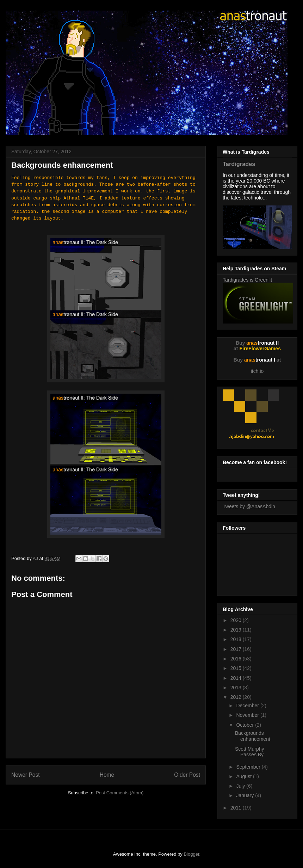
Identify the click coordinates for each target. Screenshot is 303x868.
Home (107, 775)
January (246, 795)
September (249, 767)
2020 (237, 620)
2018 (237, 639)
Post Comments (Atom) (120, 793)
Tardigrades (239, 164)
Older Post (187, 775)
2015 (237, 668)
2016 (237, 659)
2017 (237, 649)
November (248, 715)
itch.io (257, 371)
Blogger (191, 854)
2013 (237, 688)
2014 (237, 678)
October (246, 725)
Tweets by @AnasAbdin (249, 506)
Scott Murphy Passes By (249, 752)
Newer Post (26, 775)
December (248, 706)
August (244, 776)
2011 (237, 808)
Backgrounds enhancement (253, 736)
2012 (237, 697)
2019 (237, 630)
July (241, 786)
